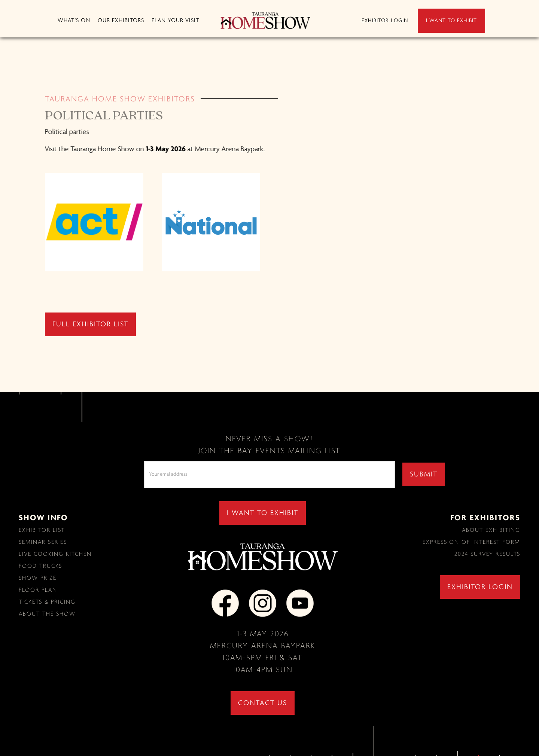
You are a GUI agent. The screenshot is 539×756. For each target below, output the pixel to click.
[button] (74, 21)
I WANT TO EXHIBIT (451, 21)
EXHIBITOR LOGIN (385, 21)
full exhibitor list (90, 324)
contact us (263, 703)
